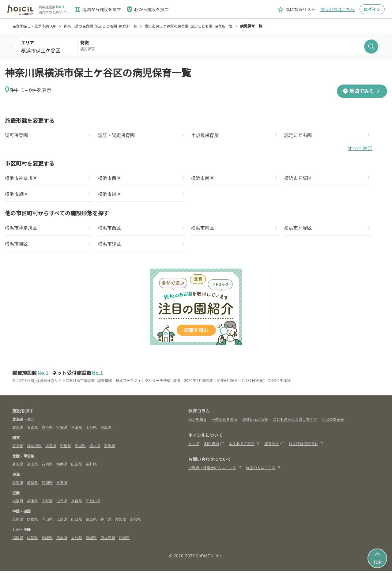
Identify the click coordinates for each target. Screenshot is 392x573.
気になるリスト (296, 9)
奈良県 (77, 502)
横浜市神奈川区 (22, 178)
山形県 (91, 429)
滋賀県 (62, 502)
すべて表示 (360, 149)
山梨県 (77, 466)
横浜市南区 (203, 178)
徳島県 (91, 521)
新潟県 (18, 466)
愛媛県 (121, 521)
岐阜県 (32, 484)
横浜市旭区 (17, 194)
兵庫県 (32, 502)
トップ (194, 445)
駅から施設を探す (147, 9)
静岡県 (47, 484)
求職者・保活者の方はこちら (215, 469)
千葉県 (66, 447)
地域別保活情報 (255, 421)
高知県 (135, 521)
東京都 (18, 447)
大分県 (77, 539)
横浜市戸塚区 (299, 178)
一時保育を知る (224, 421)
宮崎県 (91, 539)
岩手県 (47, 429)
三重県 (62, 484)
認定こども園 (299, 135)
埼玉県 (51, 447)
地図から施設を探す (97, 9)
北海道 (18, 429)
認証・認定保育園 (118, 135)
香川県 (106, 521)
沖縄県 (124, 539)
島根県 (32, 521)
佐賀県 (32, 539)
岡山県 (47, 521)
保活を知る (198, 421)
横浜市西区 (110, 178)
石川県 (47, 466)
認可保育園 (17, 135)
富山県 (32, 466)
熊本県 (62, 539)
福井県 (62, 466)
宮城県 (62, 429)
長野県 (91, 466)
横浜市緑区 (110, 194)
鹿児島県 (108, 539)
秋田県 (77, 429)
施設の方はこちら (337, 9)
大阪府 (18, 502)
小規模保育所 (206, 135)
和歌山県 (93, 502)
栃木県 (95, 447)
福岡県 (18, 539)
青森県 (32, 429)
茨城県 (80, 447)
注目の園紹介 (333, 421)
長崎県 (47, 539)
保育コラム (199, 413)
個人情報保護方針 (306, 445)
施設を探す (23, 413)
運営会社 (274, 445)
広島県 (62, 521)
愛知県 (18, 484)
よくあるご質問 (244, 445)
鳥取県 (18, 521)
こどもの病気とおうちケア (295, 421)
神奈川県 (34, 447)
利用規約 (214, 445)
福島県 (106, 429)
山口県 (77, 521)
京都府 (47, 502)
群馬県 (110, 447)
